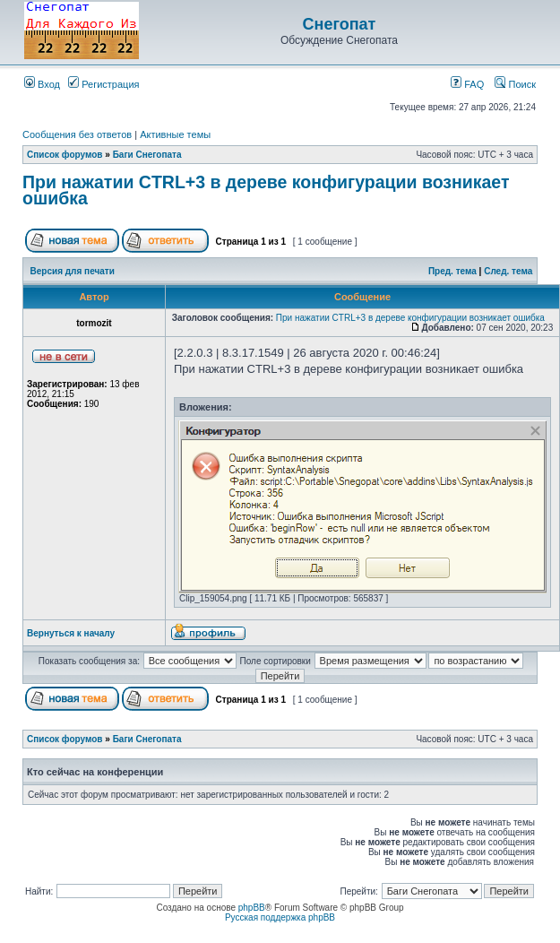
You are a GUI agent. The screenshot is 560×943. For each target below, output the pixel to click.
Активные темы (175, 134)
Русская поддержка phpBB (280, 917)
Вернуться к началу (71, 633)
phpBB (252, 908)
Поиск (515, 84)
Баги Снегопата (147, 155)
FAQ (467, 84)
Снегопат (340, 24)
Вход (42, 84)
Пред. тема (452, 271)
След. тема (508, 271)
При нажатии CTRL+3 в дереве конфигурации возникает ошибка (266, 190)
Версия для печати (73, 271)
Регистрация (103, 84)
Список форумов (65, 155)
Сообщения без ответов (77, 134)
